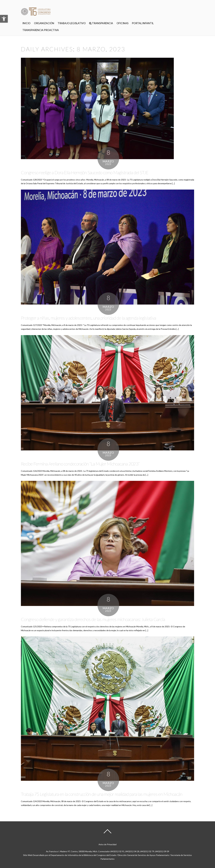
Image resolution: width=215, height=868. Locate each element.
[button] (4, 19)
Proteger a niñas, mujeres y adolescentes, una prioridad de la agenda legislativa (88, 318)
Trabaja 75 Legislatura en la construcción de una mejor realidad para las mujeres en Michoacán (102, 794)
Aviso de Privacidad (107, 844)
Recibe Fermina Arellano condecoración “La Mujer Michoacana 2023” (80, 464)
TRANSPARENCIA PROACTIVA (41, 30)
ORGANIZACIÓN (44, 23)
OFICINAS (123, 23)
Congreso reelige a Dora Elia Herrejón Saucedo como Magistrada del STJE (85, 172)
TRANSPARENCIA (101, 23)
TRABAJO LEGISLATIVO (72, 23)
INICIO (26, 23)
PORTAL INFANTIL (143, 23)
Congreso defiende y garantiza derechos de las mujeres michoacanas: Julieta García (93, 619)
